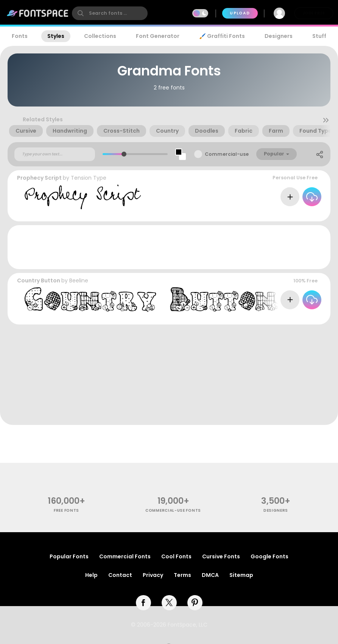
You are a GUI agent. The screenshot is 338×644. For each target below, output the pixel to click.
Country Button (39, 280)
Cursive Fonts (221, 556)
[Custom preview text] (55, 154)
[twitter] (169, 603)
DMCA (210, 575)
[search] (110, 13)
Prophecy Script (39, 178)
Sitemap (241, 575)
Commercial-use (227, 154)
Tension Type (89, 178)
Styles (56, 36)
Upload (240, 13)
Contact (120, 575)
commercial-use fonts (173, 510)
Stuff (319, 36)
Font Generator (158, 36)
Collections (100, 36)
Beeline (79, 280)
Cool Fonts (176, 556)
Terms (182, 575)
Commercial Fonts (125, 556)
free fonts (66, 510)
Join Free (314, 13)
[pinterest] (195, 603)
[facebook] (143, 603)
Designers (279, 36)
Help (91, 575)
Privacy (153, 575)
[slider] (124, 154)
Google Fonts (269, 556)
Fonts (20, 36)
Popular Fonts (69, 556)
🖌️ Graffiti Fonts (222, 36)
